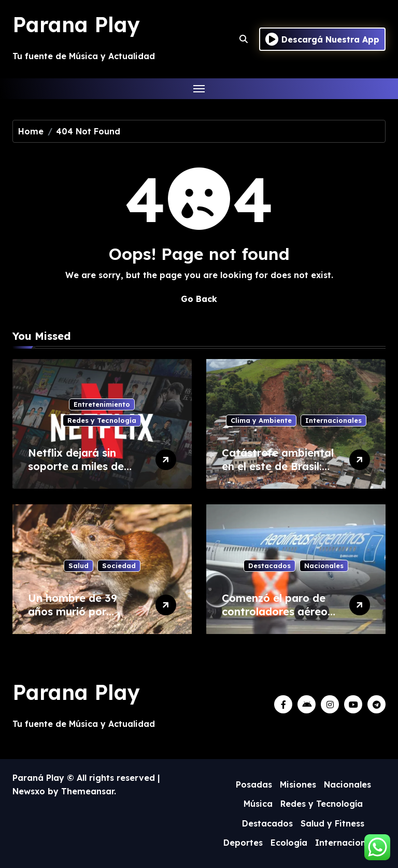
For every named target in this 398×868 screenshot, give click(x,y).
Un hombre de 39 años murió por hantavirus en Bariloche (73, 618)
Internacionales (333, 420)
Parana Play (76, 24)
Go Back (199, 299)
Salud (79, 566)
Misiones (298, 784)
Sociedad (119, 566)
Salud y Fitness (332, 823)
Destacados (269, 566)
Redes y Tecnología (102, 420)
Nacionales (324, 566)
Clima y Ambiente (261, 420)
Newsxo (29, 791)
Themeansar (88, 791)
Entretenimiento (102, 404)
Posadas (254, 784)
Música (258, 804)
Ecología (289, 843)
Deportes (243, 843)
